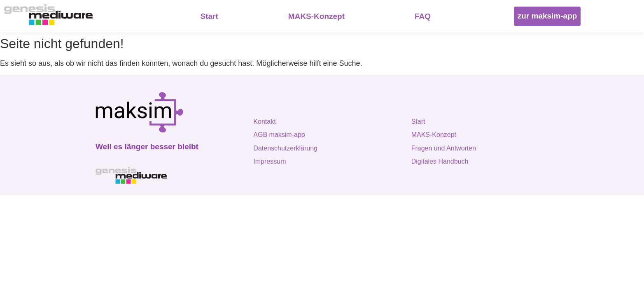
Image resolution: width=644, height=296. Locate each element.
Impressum (269, 161)
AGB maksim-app (279, 135)
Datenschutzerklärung (285, 148)
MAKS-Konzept (434, 135)
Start (418, 121)
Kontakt (264, 121)
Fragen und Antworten (444, 148)
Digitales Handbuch (440, 161)
